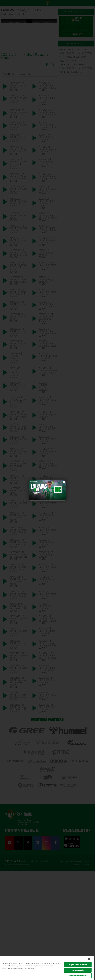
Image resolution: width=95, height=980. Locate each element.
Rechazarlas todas (78, 970)
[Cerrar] (89, 959)
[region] (47, 968)
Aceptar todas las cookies (78, 965)
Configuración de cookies (78, 976)
